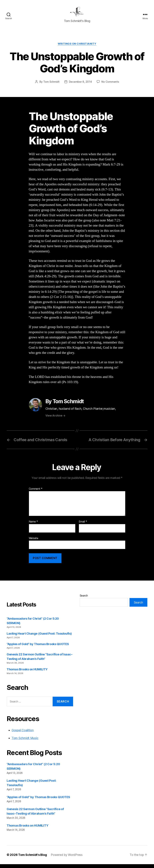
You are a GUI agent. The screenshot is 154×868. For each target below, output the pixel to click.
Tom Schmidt (51, 86)
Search (84, 599)
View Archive (55, 420)
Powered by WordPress (67, 859)
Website (34, 542)
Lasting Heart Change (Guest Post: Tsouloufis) (39, 637)
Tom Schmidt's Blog (32, 859)
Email (83, 526)
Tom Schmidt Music (25, 742)
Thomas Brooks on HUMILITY (27, 673)
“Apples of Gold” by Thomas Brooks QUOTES (38, 648)
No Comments (110, 86)
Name (33, 526)
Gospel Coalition (23, 734)
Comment (36, 493)
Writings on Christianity (77, 48)
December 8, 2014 (80, 86)
